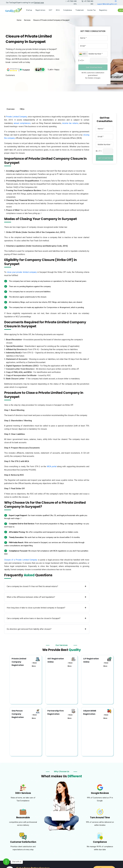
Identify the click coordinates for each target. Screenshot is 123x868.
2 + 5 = (81, 59)
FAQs (22, 108)
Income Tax (91, 10)
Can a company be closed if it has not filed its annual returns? (46, 585)
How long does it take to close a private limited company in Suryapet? (46, 607)
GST (51, 10)
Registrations (40, 10)
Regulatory (103, 10)
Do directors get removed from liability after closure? (46, 628)
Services (27, 19)
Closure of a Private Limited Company (21, 558)
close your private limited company (22, 271)
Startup (29, 10)
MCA (58, 10)
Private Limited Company (16, 115)
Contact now (39, 3)
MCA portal (52, 465)
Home (19, 19)
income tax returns (70, 122)
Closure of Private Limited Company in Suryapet (51, 19)
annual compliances (22, 122)
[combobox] (83, 53)
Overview (11, 108)
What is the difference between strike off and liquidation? (46, 596)
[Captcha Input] (99, 59)
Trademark (80, 10)
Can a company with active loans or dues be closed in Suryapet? (46, 617)
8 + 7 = (99, 150)
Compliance (68, 10)
